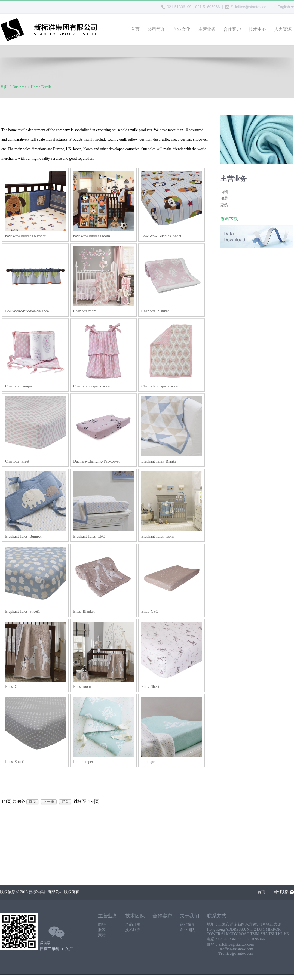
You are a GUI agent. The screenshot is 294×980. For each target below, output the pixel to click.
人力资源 (283, 29)
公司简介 (156, 29)
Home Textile (41, 88)
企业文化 (182, 29)
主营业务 (207, 29)
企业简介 (187, 925)
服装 (224, 199)
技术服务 (133, 931)
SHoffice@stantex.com (247, 7)
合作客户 (232, 29)
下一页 (49, 802)
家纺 (224, 206)
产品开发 (133, 925)
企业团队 (187, 931)
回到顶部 (284, 893)
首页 (135, 29)
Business (19, 88)
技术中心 (258, 29)
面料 (224, 193)
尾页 (65, 802)
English (284, 7)
